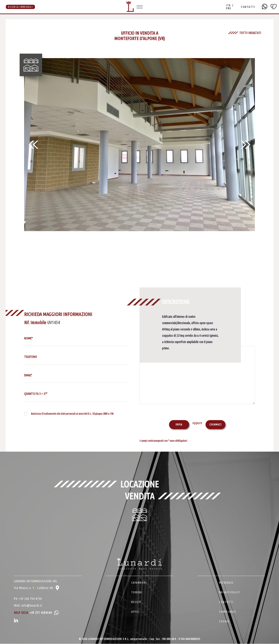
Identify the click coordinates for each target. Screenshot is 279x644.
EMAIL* (28, 375)
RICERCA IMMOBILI (20, 7)
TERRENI (137, 593)
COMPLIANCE (228, 612)
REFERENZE (226, 583)
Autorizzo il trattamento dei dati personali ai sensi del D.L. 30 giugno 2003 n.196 (72, 414)
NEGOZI (136, 602)
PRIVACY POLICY (229, 593)
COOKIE (224, 622)
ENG (229, 8)
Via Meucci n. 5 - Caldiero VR (37, 588)
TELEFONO (31, 357)
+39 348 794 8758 (30, 599)
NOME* (28, 338)
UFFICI (135, 612)
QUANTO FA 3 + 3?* (36, 394)
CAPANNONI (139, 583)
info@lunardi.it (32, 606)
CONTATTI (248, 7)
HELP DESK (36, 613)
